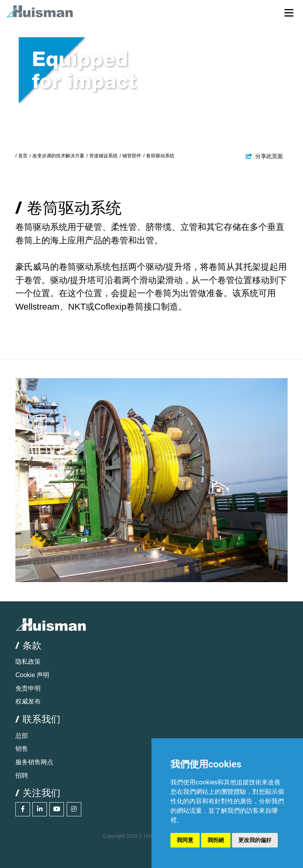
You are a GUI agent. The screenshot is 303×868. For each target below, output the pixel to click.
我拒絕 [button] (216, 840)
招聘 (22, 776)
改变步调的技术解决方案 (58, 156)
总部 (22, 736)
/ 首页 (22, 156)
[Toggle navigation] (289, 12)
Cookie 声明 (32, 675)
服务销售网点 (34, 762)
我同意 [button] (185, 840)
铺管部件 (132, 156)
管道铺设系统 (103, 156)
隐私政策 (28, 662)
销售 (22, 749)
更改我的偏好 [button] (255, 840)
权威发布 (28, 701)
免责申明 (28, 688)
